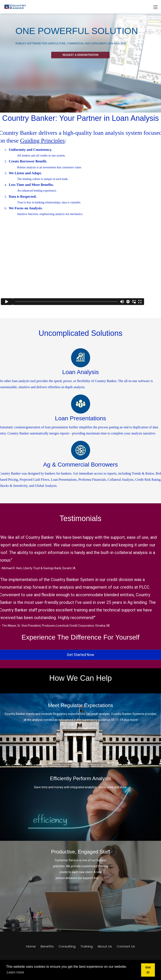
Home (31, 946)
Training (87, 946)
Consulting (67, 946)
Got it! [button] (148, 970)
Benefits (47, 946)
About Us (105, 946)
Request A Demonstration (80, 55)
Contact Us (126, 946)
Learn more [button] (15, 972)
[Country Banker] (15, 6)
